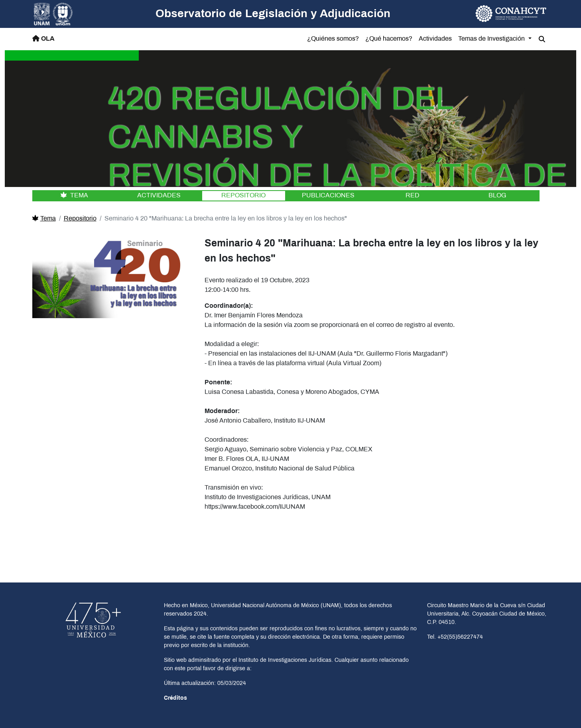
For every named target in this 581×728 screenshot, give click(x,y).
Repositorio (80, 219)
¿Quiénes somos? (333, 39)
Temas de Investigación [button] (492, 39)
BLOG (497, 196)
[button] (542, 40)
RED (413, 196)
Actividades (435, 39)
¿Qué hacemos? (389, 39)
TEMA (74, 196)
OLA (43, 38)
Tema (44, 219)
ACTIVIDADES (159, 196)
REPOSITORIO (243, 196)
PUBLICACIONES (328, 196)
